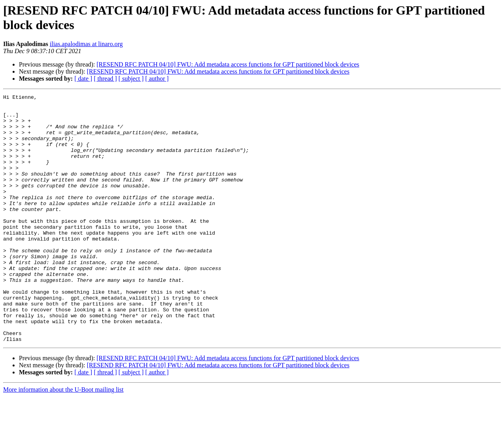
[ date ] (83, 79)
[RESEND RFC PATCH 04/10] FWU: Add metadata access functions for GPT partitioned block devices (228, 64)
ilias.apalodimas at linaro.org (86, 44)
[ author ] (157, 79)
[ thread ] (105, 79)
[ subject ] (131, 79)
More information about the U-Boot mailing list (63, 439)
